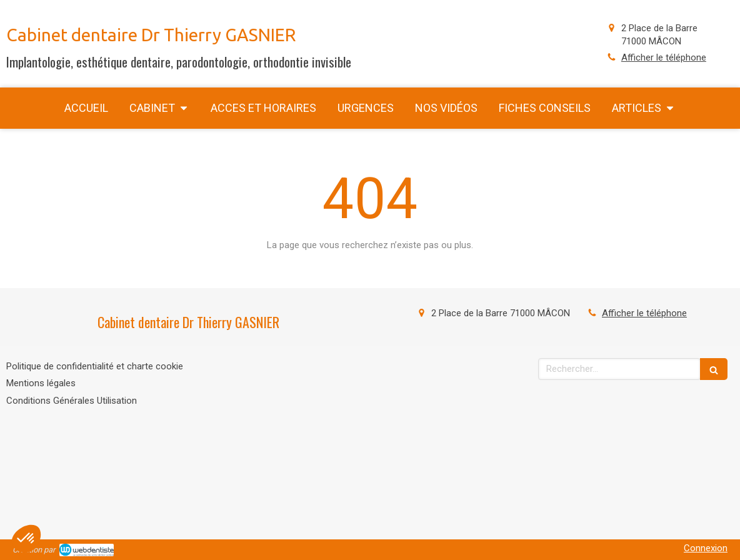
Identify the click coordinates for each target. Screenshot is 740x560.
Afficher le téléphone (664, 57)
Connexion (706, 548)
